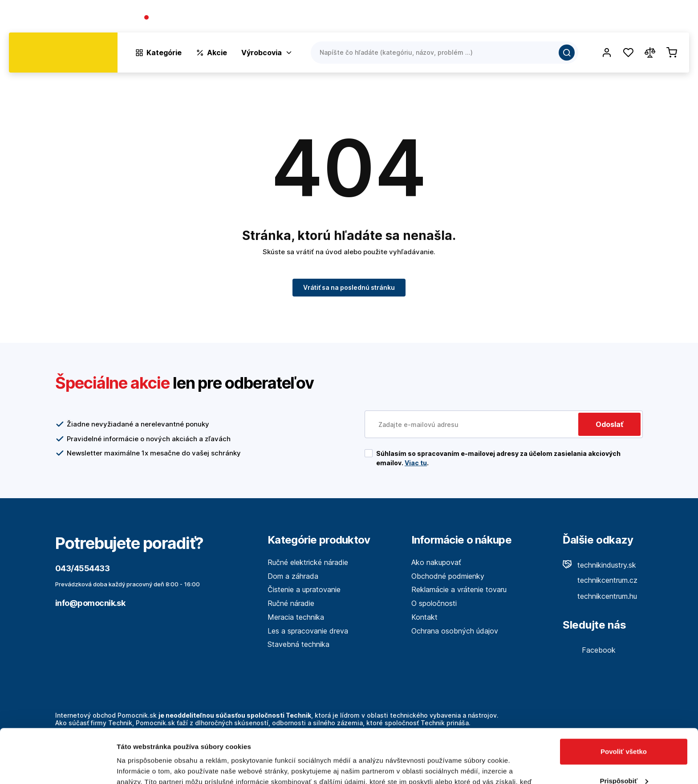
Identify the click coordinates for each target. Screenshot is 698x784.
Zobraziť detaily (142, 766)
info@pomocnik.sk (90, 603)
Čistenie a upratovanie (304, 589)
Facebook (589, 650)
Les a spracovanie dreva (308, 631)
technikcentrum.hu (600, 596)
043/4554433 (176, 18)
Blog (603, 18)
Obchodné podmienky (448, 576)
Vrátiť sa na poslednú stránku (349, 287)
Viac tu (416, 463)
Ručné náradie (291, 603)
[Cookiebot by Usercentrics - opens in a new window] (58, 767)
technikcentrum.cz (600, 580)
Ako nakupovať (436, 562)
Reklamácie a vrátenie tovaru (459, 589)
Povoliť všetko (624, 701)
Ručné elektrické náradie (308, 562)
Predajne (636, 18)
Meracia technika (296, 617)
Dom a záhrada (293, 576)
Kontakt (676, 18)
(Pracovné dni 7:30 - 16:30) (245, 18)
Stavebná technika (298, 644)
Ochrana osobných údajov (455, 631)
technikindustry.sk (599, 565)
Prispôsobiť (624, 730)
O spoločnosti (561, 18)
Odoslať (609, 424)
